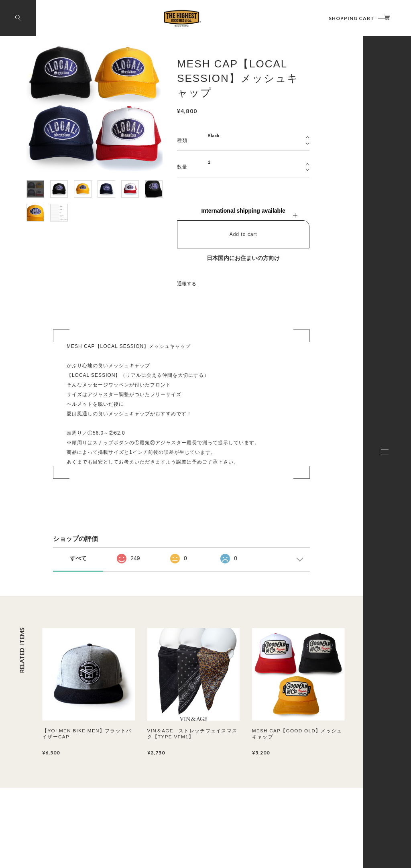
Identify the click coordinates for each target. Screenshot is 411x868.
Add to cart (243, 234)
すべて (78, 558)
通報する (187, 284)
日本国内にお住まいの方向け (243, 258)
